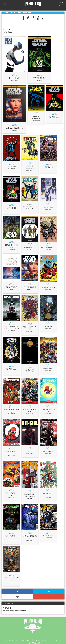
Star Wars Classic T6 (12, 207)
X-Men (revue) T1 (48, 166)
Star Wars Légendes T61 (15, 127)
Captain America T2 (48, 534)
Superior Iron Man (48, 206)
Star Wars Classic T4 (30, 246)
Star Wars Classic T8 (39, 76)
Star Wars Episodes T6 (30, 286)
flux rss (37, 639)
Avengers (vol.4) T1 (48, 367)
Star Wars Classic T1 (12, 368)
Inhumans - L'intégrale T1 (30, 206)
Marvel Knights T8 (48, 450)
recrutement (55, 639)
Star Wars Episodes (11, 286)
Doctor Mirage (15, 77)
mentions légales (34, 642)
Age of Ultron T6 (30, 369)
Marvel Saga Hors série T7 (48, 246)
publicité (45, 639)
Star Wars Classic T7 (54, 116)
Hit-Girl (30, 450)
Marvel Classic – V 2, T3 (48, 286)
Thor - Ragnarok (11, 166)
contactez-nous (26, 639)
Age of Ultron (48, 325)
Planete (33, 4)
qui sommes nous (12, 639)
